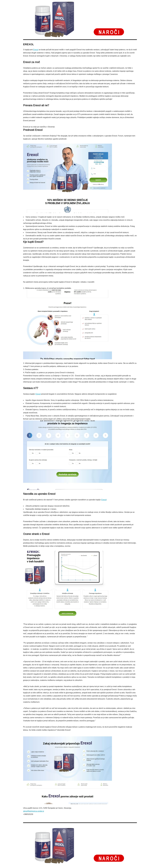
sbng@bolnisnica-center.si (34, 811)
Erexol (36, 50)
